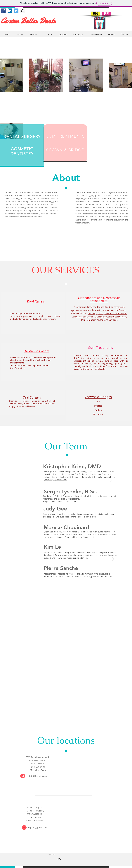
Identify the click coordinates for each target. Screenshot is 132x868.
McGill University (52, 474)
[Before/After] (97, 34)
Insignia (114, 310)
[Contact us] (78, 35)
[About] (20, 34)
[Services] (34, 34)
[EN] (95, 14)
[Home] (7, 34)
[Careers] (124, 34)
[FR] (106, 14)
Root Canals (36, 301)
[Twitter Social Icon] (16, 11)
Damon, (123, 310)
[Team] (50, 34)
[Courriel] (23, 776)
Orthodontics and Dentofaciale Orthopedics (99, 299)
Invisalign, (93, 313)
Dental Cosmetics (37, 351)
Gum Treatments (101, 348)
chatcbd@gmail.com (36, 776)
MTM (101, 313)
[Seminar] (111, 34)
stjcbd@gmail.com (38, 827)
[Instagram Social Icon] (23, 11)
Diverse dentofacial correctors (110, 317)
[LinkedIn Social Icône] (10, 11)
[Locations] (63, 35)
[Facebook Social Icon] (4, 11)
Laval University (89, 474)
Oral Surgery (32, 397)
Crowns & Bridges (98, 397)
